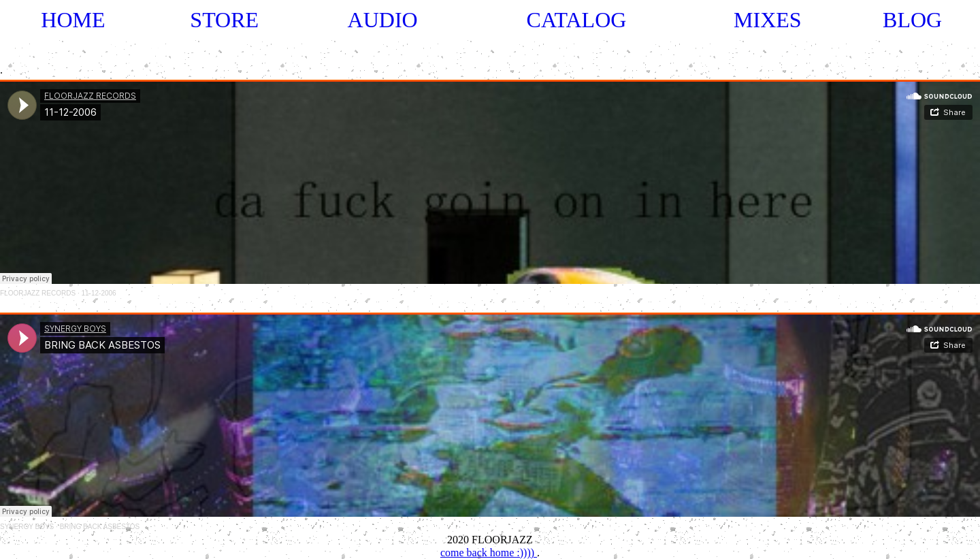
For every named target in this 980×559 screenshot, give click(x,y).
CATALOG (577, 20)
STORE (224, 20)
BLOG (912, 20)
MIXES (768, 20)
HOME (73, 20)
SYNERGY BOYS (27, 527)
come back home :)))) (489, 553)
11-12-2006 (98, 293)
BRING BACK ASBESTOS (100, 527)
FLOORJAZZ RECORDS (38, 293)
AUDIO (383, 20)
